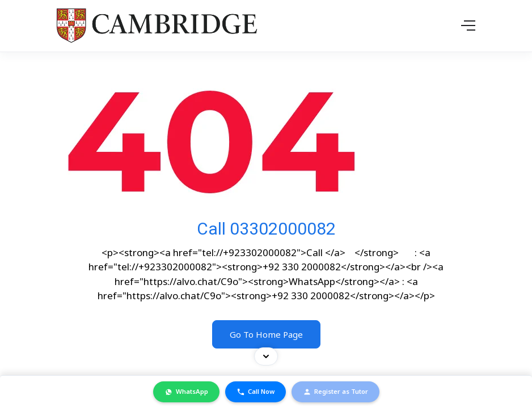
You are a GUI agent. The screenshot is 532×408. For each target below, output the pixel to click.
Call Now (256, 392)
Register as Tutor (335, 392)
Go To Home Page (266, 334)
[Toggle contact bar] (266, 356)
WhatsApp (186, 392)
